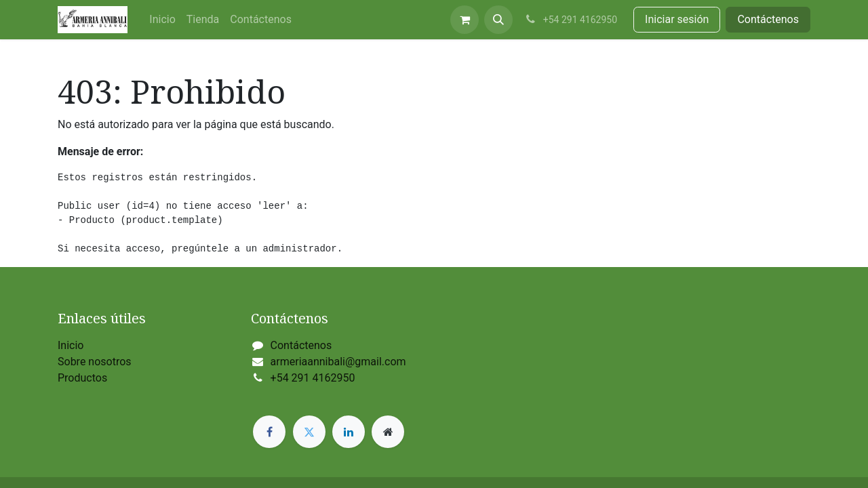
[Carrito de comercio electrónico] (465, 20)
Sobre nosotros (95, 362)
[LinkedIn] (349, 432)
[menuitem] (162, 20)
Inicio (71, 345)
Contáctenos (768, 19)
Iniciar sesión (677, 19)
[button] (498, 20)
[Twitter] (309, 432)
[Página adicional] (388, 432)
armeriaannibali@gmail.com (338, 362)
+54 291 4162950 (313, 378)
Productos (82, 378)
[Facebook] (269, 432)
